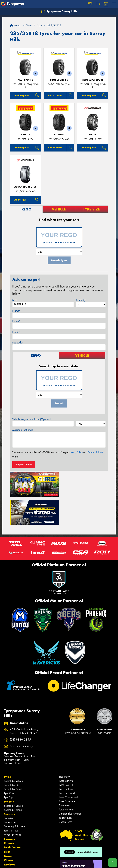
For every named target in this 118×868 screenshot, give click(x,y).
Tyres (7, 748)
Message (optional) (23, 430)
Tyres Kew (64, 777)
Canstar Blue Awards (70, 785)
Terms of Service (97, 452)
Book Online (12, 819)
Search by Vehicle (14, 753)
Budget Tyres (65, 789)
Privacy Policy (76, 452)
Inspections (10, 794)
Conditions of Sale (42, 863)
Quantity (81, 300)
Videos (8, 832)
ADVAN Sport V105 (25, 187)
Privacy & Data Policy (23, 863)
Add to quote (22, 95)
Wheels (9, 773)
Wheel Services (12, 806)
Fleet (7, 823)
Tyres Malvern (66, 781)
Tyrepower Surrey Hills (59, 11)
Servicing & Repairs (15, 798)
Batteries (8, 790)
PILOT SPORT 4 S (59, 80)
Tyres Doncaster (67, 773)
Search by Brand (13, 761)
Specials (9, 811)
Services (9, 786)
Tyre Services (11, 802)
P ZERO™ (25, 135)
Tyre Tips (9, 769)
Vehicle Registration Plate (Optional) (32, 419)
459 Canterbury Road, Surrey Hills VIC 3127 (24, 703)
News (8, 828)
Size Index (64, 748)
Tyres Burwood (67, 765)
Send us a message (22, 718)
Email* (16, 332)
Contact (9, 815)
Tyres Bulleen (66, 761)
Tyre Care (9, 765)
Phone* (16, 321)
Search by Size (12, 757)
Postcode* (18, 343)
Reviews (9, 836)
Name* (16, 311)
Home (15, 26)
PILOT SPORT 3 (25, 80)
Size (15, 300)
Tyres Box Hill (66, 757)
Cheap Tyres (65, 794)
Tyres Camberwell (68, 769)
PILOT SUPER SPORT (93, 80)
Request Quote (24, 464)
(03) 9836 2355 (20, 711)
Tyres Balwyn (66, 752)
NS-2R (93, 135)
